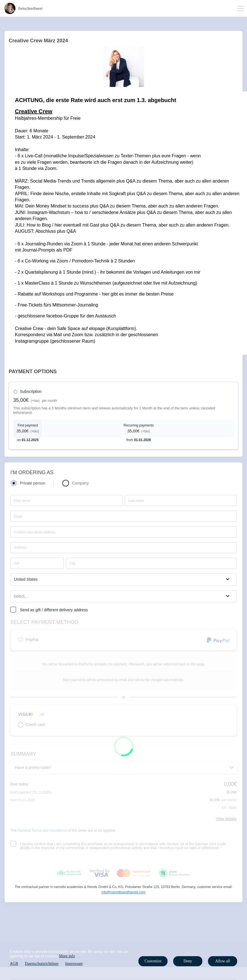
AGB (14, 964)
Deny (188, 961)
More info (67, 956)
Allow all (223, 961)
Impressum (74, 964)
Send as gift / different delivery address (54, 610)
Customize (153, 961)
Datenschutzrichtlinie (42, 964)
